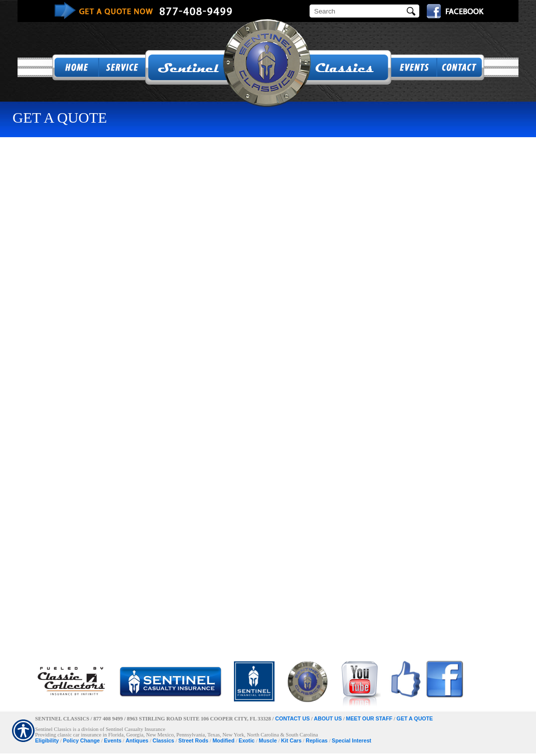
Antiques (137, 740)
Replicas (317, 740)
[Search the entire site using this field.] (358, 11)
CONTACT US (292, 718)
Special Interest (351, 740)
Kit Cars (291, 740)
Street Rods (193, 740)
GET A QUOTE (415, 718)
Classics (164, 740)
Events (112, 740)
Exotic (246, 740)
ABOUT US (328, 718)
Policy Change (81, 740)
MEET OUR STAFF (369, 718)
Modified (223, 740)
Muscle (268, 740)
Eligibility (47, 740)
